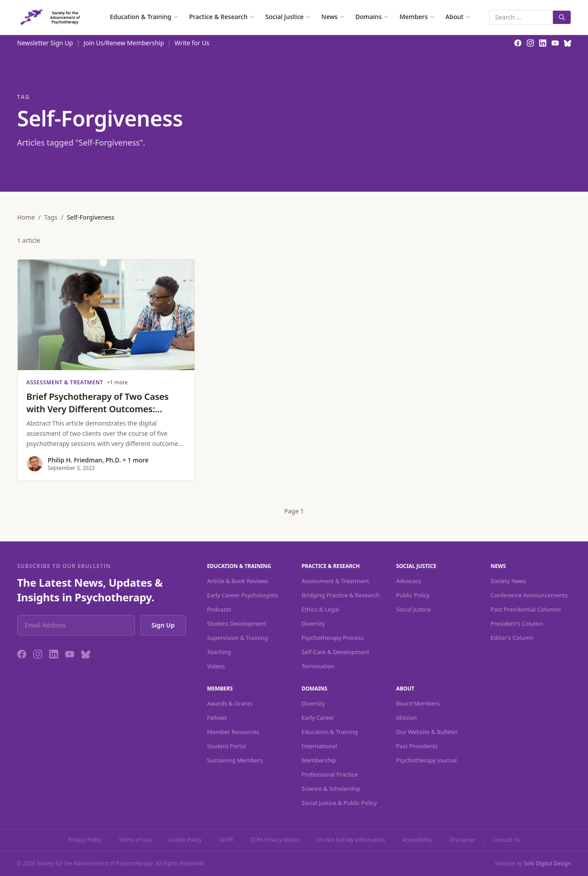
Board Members (418, 703)
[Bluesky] (86, 654)
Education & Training (144, 17)
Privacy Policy (85, 840)
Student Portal (227, 746)
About (458, 17)
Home (26, 217)
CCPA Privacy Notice (275, 840)
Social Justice (288, 17)
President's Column (517, 623)
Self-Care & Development (336, 652)
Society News (509, 581)
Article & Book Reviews (238, 581)
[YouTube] (70, 654)
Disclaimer (463, 840)
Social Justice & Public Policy (339, 803)
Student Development (237, 623)
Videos (216, 666)
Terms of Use (135, 840)
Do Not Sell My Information (351, 840)
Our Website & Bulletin (427, 732)
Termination (318, 666)
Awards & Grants (230, 703)
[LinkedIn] (54, 654)
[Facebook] (22, 654)
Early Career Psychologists (243, 595)
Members (417, 17)
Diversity (314, 623)
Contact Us (506, 840)
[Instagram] (38, 654)
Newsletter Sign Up (45, 43)
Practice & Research (222, 17)
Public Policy (413, 595)
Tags (51, 217)
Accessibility (417, 840)
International (320, 746)
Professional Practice (330, 774)
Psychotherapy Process (333, 638)
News (333, 17)
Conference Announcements (529, 595)
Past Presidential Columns (526, 609)
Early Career (318, 718)
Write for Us (192, 43)
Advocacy (409, 581)
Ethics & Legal (321, 609)
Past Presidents (417, 746)
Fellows (217, 718)
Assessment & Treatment (335, 581)
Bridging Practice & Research (341, 595)
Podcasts (219, 609)
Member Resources (233, 732)
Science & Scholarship (331, 789)
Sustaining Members (235, 760)
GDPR (226, 840)
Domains (372, 17)
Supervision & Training (238, 638)
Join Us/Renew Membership (124, 43)
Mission (407, 718)
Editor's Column (512, 638)
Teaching (219, 652)
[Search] (562, 17)
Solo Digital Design (547, 863)
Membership (319, 760)
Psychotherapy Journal (427, 760)
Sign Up (163, 625)
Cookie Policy (185, 840)
